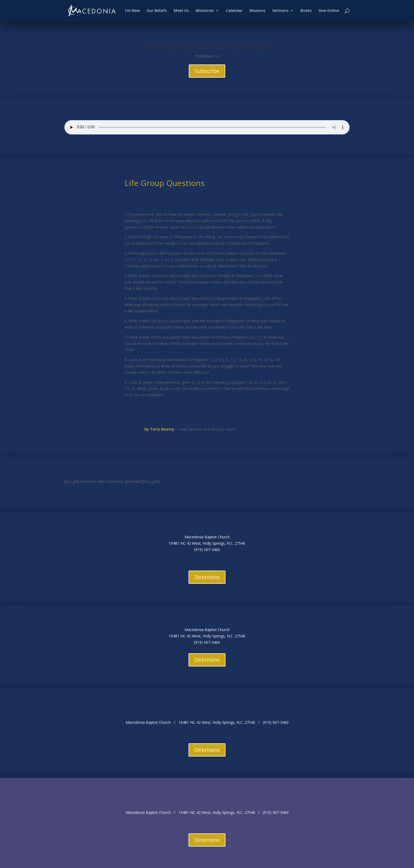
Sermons (280, 11)
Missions (257, 11)
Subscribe (207, 71)
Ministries (205, 11)
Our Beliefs (157, 11)
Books (306, 11)
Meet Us (181, 11)
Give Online (329, 11)
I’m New (132, 11)
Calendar (234, 11)
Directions (207, 577)
